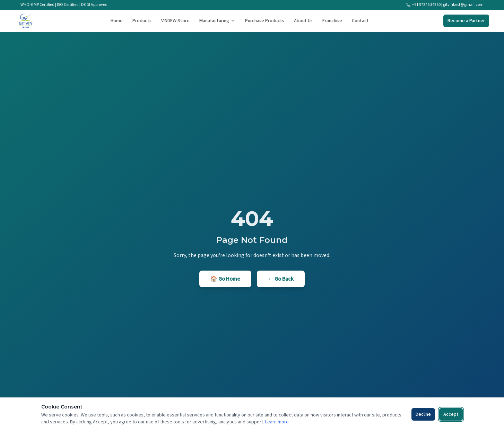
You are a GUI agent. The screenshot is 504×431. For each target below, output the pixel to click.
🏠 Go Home (225, 279)
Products (142, 21)
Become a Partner (466, 21)
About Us (303, 21)
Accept (451, 414)
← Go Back (281, 279)
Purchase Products (265, 21)
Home (117, 21)
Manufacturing (217, 21)
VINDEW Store (175, 21)
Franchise (332, 21)
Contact (360, 21)
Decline (423, 414)
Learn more (277, 422)
